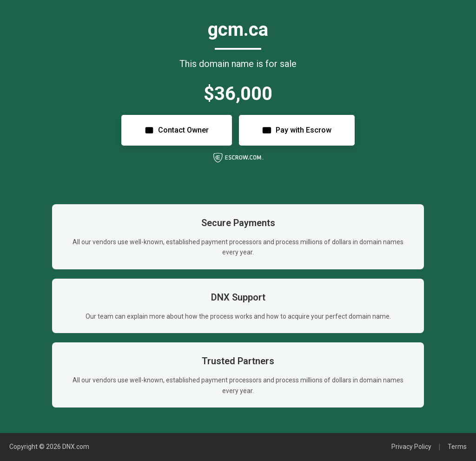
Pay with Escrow (297, 130)
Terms (457, 447)
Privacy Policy (411, 447)
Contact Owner (177, 130)
